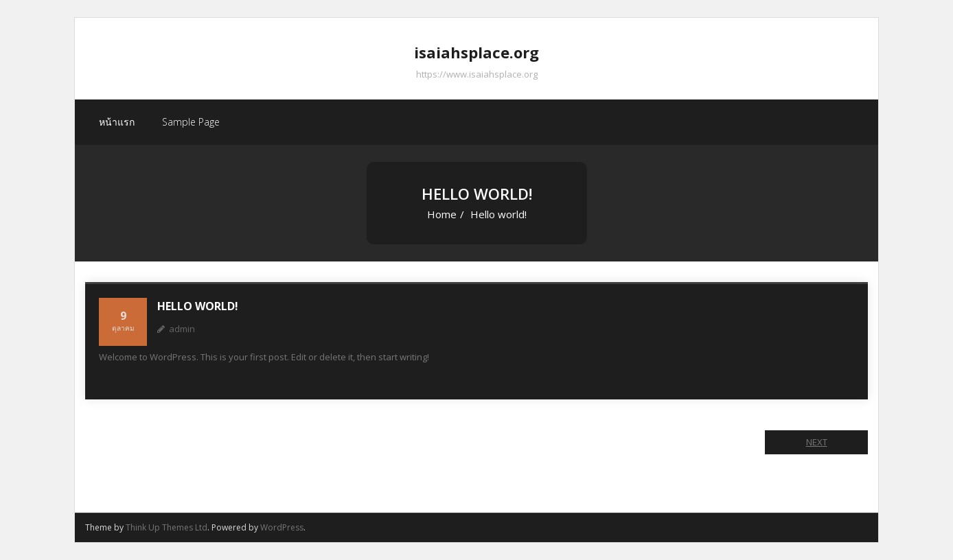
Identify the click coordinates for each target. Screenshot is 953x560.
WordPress (282, 527)
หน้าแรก (117, 122)
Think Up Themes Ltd (167, 527)
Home (442, 214)
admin (182, 329)
